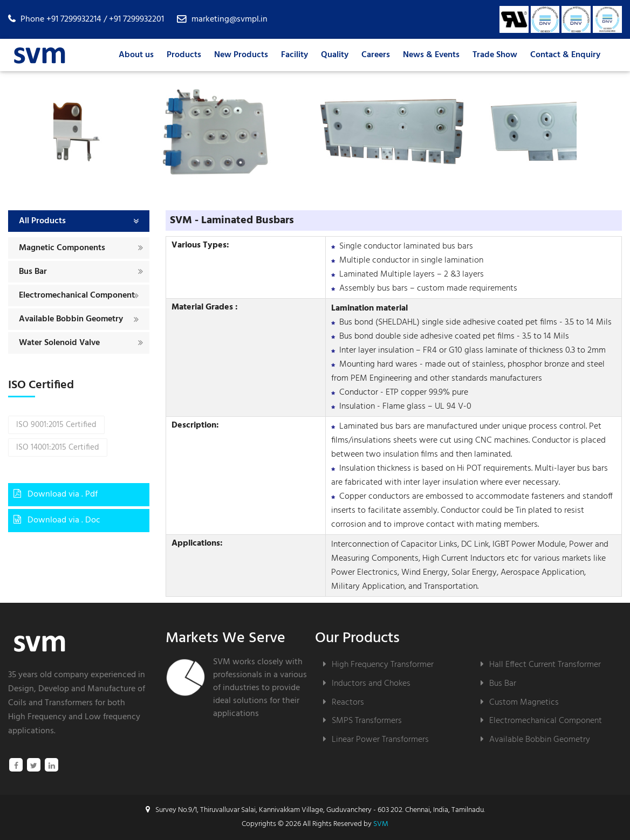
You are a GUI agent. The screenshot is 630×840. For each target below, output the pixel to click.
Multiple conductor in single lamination (411, 260)
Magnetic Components (62, 248)
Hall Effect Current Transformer (545, 665)
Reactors (348, 702)
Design (21, 689)
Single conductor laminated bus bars (406, 246)
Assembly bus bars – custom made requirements (428, 288)
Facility (295, 55)
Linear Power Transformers (380, 739)
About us (136, 55)
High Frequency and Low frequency (74, 717)
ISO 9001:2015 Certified (56, 429)
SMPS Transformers (367, 721)
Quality (335, 55)
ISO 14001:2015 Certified (58, 451)
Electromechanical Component (77, 295)
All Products (42, 221)
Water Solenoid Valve (59, 343)
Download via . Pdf (56, 494)
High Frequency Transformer (383, 665)
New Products (241, 55)
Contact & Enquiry (565, 55)
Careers (376, 55)
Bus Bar (33, 272)
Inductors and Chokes (371, 683)
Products (184, 55)
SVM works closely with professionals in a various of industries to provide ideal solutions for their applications (260, 688)
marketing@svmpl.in (230, 19)
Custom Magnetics (524, 702)
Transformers (69, 703)
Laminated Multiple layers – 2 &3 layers (412, 274)
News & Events (431, 55)
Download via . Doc (57, 520)
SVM (381, 824)
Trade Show (495, 55)
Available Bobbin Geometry (71, 319)
